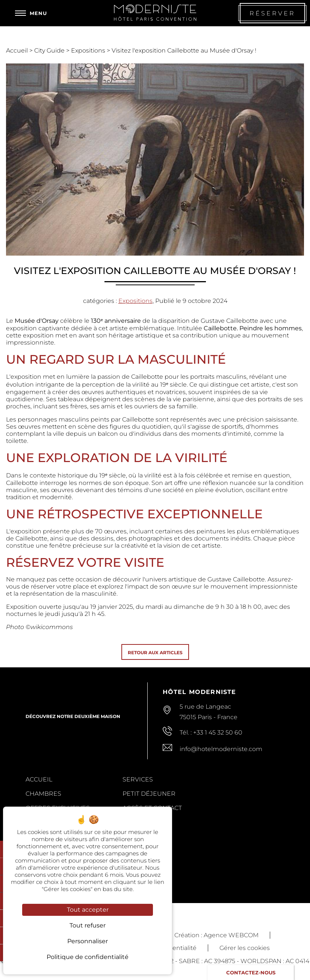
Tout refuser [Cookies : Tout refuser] (88, 925)
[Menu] (31, 13)
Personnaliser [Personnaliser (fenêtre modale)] (88, 941)
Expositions (89, 50)
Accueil (18, 50)
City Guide (50, 50)
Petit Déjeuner (149, 794)
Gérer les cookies (245, 948)
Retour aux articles (155, 653)
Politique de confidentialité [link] (88, 957)
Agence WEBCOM (231, 935)
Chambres (43, 794)
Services (138, 779)
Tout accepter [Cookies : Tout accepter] (88, 910)
